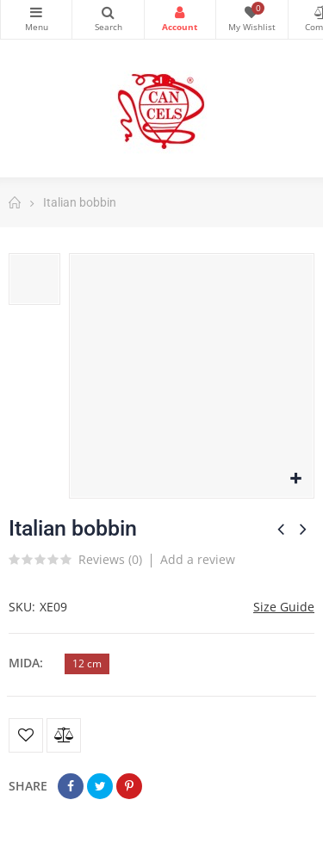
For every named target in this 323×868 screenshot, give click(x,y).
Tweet (100, 786)
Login (180, 12)
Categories (36, 12)
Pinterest (129, 786)
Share (71, 786)
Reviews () (110, 561)
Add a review (198, 559)
